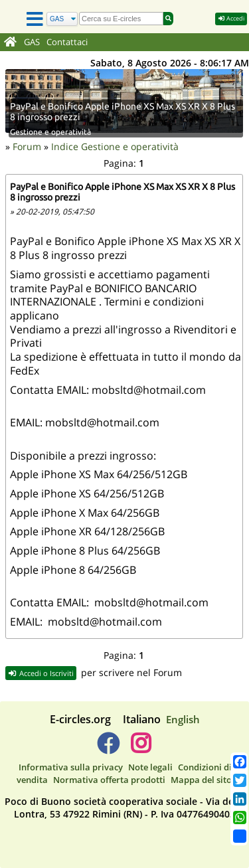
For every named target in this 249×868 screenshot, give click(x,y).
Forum (27, 146)
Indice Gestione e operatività (115, 146)
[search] (121, 19)
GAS (32, 42)
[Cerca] (62, 19)
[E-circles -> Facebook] (108, 748)
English (183, 719)
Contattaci (67, 42)
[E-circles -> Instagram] (141, 748)
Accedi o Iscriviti (41, 673)
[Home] (10, 43)
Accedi (231, 18)
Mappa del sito (201, 780)
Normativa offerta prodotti (109, 780)
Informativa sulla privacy (71, 767)
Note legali (150, 767)
